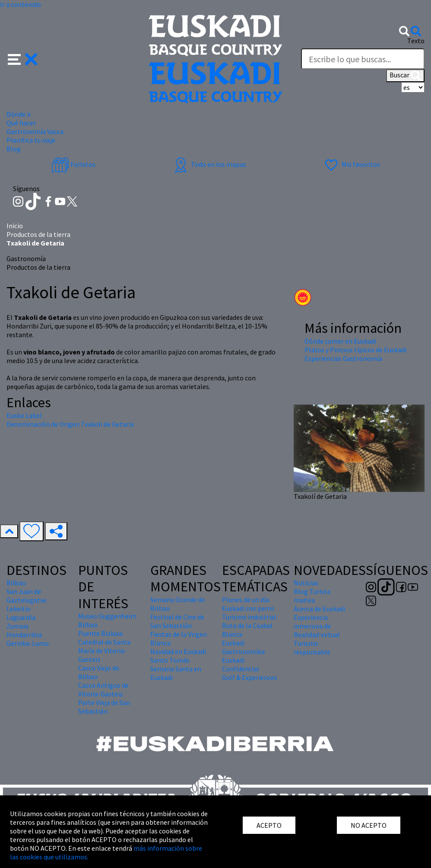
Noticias (306, 583)
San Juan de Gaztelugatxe (27, 596)
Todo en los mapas (209, 164)
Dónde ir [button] (19, 114)
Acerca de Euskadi (319, 609)
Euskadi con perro (248, 608)
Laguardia (21, 617)
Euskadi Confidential (241, 664)
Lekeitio (19, 609)
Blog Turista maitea (312, 596)
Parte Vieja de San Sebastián (104, 707)
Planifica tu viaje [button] (31, 140)
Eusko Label (24, 415)
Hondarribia (24, 635)
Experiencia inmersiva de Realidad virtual (317, 626)
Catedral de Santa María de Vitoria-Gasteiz (104, 651)
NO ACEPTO (369, 825)
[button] (23, 58)
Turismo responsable (312, 648)
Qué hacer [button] (21, 123)
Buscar (405, 76)
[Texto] (363, 59)
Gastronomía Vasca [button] (35, 131)
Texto (416, 41)
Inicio (15, 226)
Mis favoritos (351, 164)
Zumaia (17, 626)
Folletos (73, 164)
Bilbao (16, 583)
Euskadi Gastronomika (243, 647)
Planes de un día (246, 600)
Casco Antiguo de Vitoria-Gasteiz (103, 689)
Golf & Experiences (250, 677)
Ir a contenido (21, 4)
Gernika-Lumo (28, 643)
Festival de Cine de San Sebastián (177, 621)
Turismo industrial (249, 617)
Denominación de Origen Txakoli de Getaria (70, 424)
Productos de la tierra (38, 234)
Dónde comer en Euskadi (340, 341)
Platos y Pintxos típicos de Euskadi (355, 350)
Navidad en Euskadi (178, 651)
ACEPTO (269, 825)
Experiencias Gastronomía (343, 358)
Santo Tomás (170, 660)
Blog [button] (14, 149)
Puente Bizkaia (100, 633)
